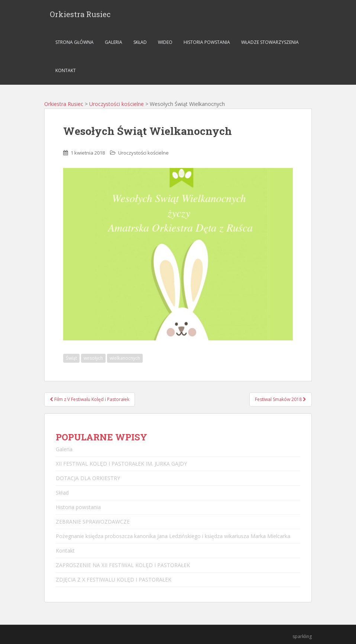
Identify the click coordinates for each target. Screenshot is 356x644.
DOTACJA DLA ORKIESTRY (88, 478)
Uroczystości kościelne (116, 104)
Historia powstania (207, 42)
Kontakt (66, 70)
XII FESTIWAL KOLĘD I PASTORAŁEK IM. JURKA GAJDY (121, 464)
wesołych (93, 358)
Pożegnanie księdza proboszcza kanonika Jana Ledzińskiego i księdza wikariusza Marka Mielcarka (173, 536)
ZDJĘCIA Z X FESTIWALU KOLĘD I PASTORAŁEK (114, 580)
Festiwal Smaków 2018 (281, 399)
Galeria (114, 42)
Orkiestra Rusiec (80, 14)
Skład (140, 42)
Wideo (165, 42)
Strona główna (75, 42)
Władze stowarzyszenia (270, 42)
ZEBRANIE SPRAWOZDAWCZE (93, 522)
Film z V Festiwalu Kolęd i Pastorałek (90, 399)
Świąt (71, 358)
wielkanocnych (125, 358)
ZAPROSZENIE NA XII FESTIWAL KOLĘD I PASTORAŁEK (123, 565)
